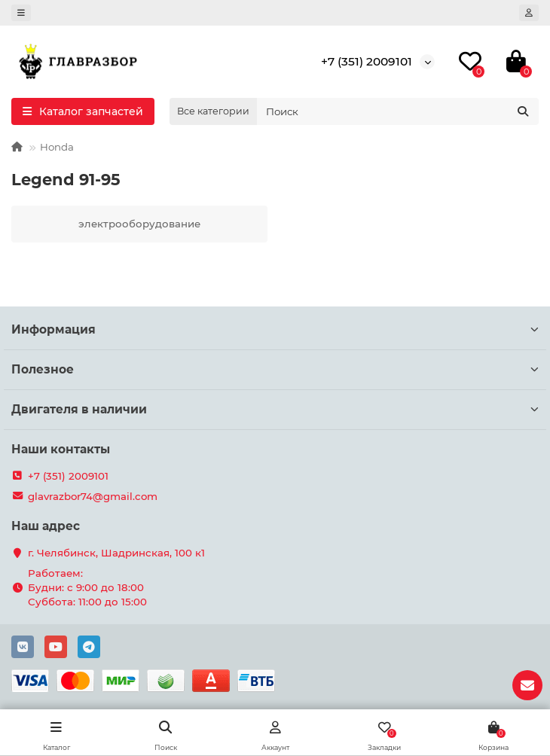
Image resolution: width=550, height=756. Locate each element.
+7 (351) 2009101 (367, 61)
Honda (57, 147)
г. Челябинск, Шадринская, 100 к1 (116, 553)
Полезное (275, 369)
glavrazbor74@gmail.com (93, 496)
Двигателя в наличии (275, 409)
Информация (275, 329)
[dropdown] (21, 13)
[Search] (398, 111)
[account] (529, 13)
